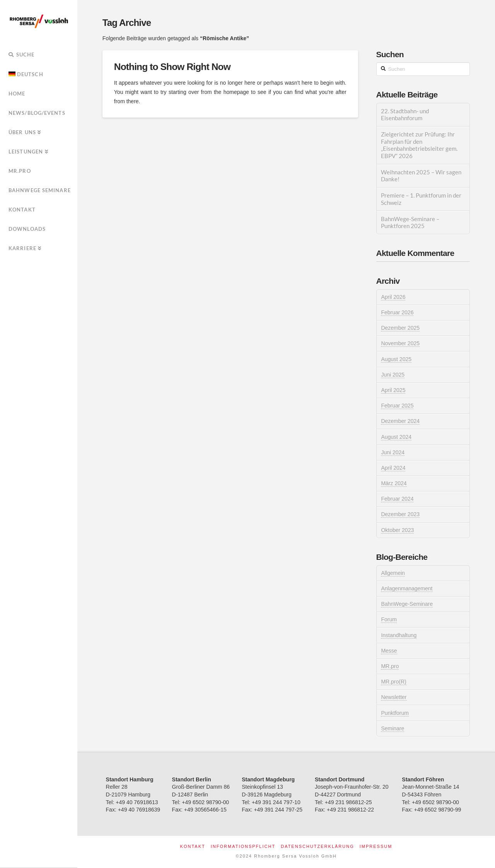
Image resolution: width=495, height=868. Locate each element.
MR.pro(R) (393, 682)
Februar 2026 (397, 312)
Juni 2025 (393, 375)
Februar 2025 (397, 406)
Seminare (393, 728)
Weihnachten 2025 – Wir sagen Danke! (421, 176)
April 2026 (393, 297)
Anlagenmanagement (407, 588)
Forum (389, 619)
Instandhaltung (399, 635)
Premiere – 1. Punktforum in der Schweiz (421, 199)
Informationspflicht (243, 846)
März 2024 (394, 483)
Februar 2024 (397, 499)
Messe (389, 651)
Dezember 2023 (400, 514)
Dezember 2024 (400, 421)
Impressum (376, 846)
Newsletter (394, 697)
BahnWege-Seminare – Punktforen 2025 (410, 223)
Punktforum (395, 713)
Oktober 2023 (397, 530)
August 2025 (396, 359)
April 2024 (393, 468)
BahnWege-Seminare (407, 604)
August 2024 (396, 437)
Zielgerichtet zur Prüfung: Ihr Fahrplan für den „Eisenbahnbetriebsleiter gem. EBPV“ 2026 (419, 145)
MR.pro (390, 666)
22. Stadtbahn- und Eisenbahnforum (405, 115)
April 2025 (393, 390)
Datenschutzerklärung (317, 846)
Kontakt (193, 846)
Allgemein (393, 573)
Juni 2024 (393, 452)
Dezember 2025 (400, 328)
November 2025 (400, 343)
